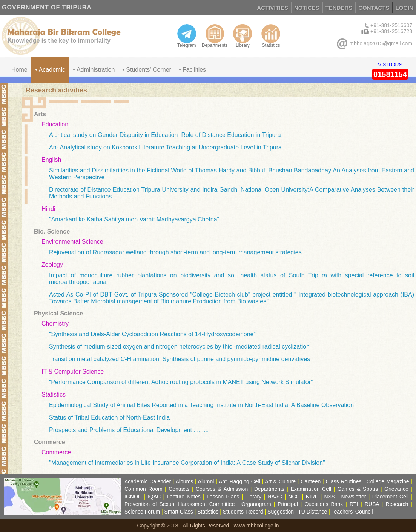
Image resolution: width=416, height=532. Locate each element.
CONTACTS (374, 8)
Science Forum (142, 512)
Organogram (256, 504)
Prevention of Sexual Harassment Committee (180, 504)
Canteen (311, 481)
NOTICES (307, 8)
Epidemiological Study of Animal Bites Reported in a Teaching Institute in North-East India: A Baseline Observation (201, 405)
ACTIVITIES (272, 8)
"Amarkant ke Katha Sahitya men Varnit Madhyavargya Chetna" (134, 219)
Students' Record (243, 512)
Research (397, 504)
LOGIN (405, 8)
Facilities (194, 70)
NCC (294, 497)
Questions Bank (324, 504)
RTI (354, 504)
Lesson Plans (223, 497)
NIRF (312, 497)
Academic (52, 70)
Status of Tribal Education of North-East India (109, 417)
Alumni (206, 481)
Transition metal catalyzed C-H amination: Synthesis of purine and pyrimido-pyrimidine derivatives (180, 359)
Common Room (144, 489)
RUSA (372, 504)
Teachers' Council (352, 512)
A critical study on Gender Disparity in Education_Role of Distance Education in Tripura (165, 135)
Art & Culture (280, 481)
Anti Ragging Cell (239, 481)
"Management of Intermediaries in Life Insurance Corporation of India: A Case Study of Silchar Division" (187, 463)
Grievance (396, 489)
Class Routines (343, 481)
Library (243, 36)
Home (19, 70)
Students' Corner (149, 70)
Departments (215, 36)
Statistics (271, 36)
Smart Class (179, 512)
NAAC (275, 497)
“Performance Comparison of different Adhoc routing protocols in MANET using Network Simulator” (181, 382)
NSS (330, 497)
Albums (184, 481)
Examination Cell (311, 489)
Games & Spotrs (358, 489)
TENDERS (339, 8)
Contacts (179, 489)
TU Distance (312, 512)
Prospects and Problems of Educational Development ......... (129, 430)
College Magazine (388, 481)
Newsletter (353, 497)
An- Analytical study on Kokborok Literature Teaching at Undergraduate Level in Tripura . (167, 147)
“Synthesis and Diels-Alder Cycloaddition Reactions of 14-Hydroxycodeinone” (152, 334)
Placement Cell (391, 497)
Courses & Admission (222, 489)
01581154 (390, 74)
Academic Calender (148, 481)
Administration (96, 70)
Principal (288, 504)
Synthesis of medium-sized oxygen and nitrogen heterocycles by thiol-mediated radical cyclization (179, 347)
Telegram (187, 36)
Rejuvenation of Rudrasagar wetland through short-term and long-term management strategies (175, 252)
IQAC (154, 497)
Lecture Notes (184, 497)
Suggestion (281, 512)
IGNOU (133, 497)
